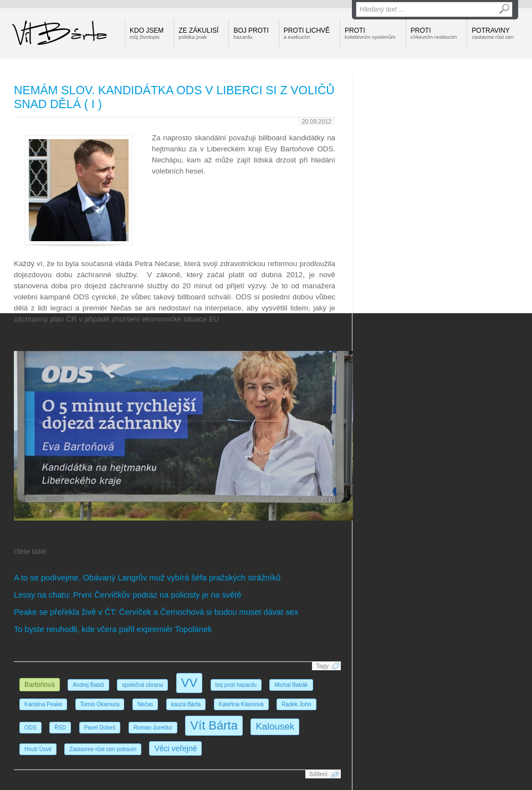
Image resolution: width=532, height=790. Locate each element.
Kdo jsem (147, 33)
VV (189, 683)
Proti (370, 33)
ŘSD (60, 728)
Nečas (145, 704)
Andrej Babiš (88, 685)
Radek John (296, 704)
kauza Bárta (186, 704)
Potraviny (493, 33)
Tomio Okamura (100, 704)
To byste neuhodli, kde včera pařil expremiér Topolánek (113, 629)
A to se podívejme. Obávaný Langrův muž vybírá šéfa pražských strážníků (147, 578)
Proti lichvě (307, 33)
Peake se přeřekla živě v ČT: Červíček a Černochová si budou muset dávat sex (156, 612)
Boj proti (251, 33)
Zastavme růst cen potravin (103, 749)
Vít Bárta (214, 725)
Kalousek (275, 727)
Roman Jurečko (153, 728)
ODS (30, 728)
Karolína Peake (43, 704)
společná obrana (142, 685)
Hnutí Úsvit (38, 749)
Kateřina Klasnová (241, 704)
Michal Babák (291, 685)
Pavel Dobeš (100, 728)
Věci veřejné (175, 748)
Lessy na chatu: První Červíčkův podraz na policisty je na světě (128, 595)
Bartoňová (40, 685)
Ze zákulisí (198, 33)
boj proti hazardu (236, 685)
